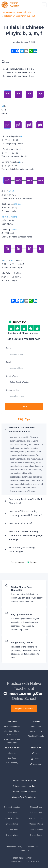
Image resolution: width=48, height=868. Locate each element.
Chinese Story (12, 829)
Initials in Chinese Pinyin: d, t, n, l (20, 76)
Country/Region (12, 376)
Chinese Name (36, 807)
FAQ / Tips (24, 419)
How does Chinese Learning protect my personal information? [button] (25, 513)
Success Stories (36, 829)
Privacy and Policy (14, 847)
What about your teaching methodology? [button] (22, 550)
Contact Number (13, 390)
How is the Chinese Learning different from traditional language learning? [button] (26, 536)
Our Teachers (36, 731)
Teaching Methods (36, 736)
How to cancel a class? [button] (20, 523)
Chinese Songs (36, 835)
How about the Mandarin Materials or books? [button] (22, 430)
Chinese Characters (12, 807)
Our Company (12, 763)
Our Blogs (12, 758)
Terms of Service (33, 847)
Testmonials (36, 726)
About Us (12, 753)
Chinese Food (36, 813)
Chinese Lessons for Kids (24, 786)
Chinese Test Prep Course (24, 797)
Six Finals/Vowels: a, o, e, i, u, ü (20, 69)
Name (9, 348)
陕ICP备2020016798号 (23, 858)
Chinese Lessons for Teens (24, 792)
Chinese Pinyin (24, 12)
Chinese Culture (36, 818)
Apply (24, 407)
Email (8, 362)
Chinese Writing (36, 824)
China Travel (12, 813)
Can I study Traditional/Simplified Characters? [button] (25, 501)
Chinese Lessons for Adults (24, 780)
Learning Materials (12, 726)
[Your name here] (24, 354)
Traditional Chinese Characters (12, 741)
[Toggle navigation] (44, 5)
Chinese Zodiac (12, 818)
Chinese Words (12, 835)
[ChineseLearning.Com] (11, 5)
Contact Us (24, 850)
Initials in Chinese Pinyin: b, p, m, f (19, 16)
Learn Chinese (8, 12)
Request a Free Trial (24, 709)
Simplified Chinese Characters (12, 733)
